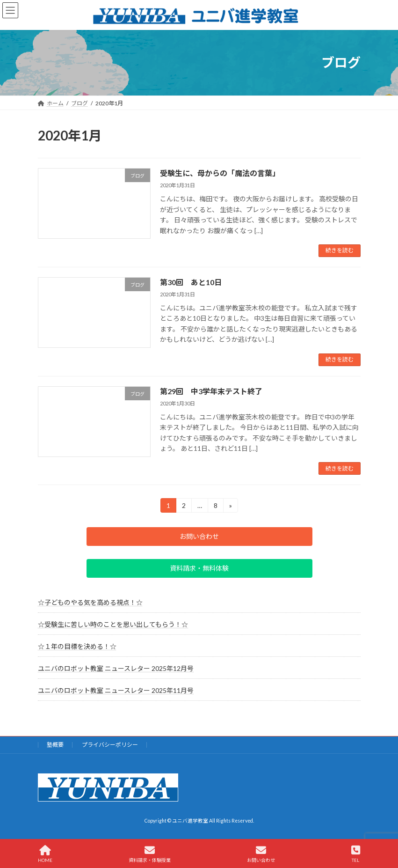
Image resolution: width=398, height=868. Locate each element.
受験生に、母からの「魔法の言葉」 (220, 173)
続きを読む (340, 250)
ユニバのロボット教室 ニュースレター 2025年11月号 (116, 691)
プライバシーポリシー (110, 745)
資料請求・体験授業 (150, 854)
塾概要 (55, 745)
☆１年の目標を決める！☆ (77, 646)
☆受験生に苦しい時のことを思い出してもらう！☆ (113, 624)
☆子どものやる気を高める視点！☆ (90, 602)
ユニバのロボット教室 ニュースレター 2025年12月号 (116, 668)
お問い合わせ (261, 854)
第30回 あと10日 (191, 282)
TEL (356, 854)
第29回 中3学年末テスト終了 (211, 391)
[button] (199, 537)
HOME (45, 854)
